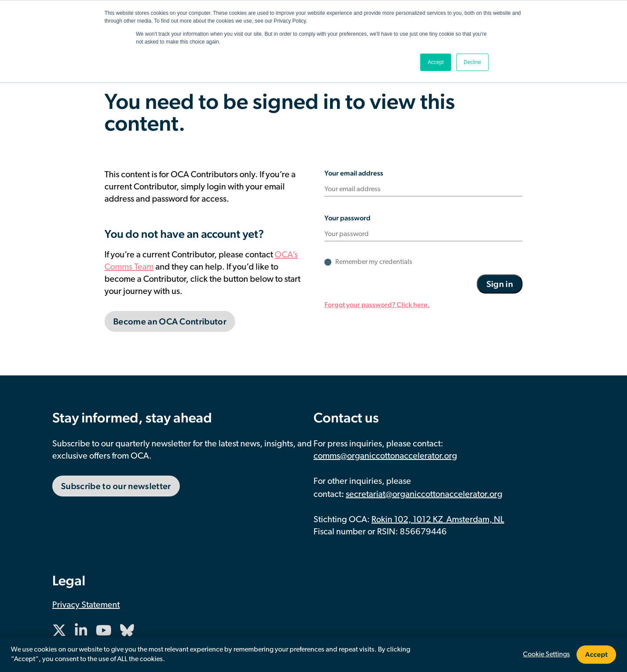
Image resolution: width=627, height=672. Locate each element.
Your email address (354, 173)
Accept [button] (436, 62)
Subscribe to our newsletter (116, 486)
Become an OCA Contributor (170, 321)
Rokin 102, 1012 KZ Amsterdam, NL (438, 520)
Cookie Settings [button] (546, 655)
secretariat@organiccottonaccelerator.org (424, 495)
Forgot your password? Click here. (377, 305)
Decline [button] (472, 62)
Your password (347, 218)
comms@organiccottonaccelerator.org (385, 456)
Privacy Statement (86, 605)
